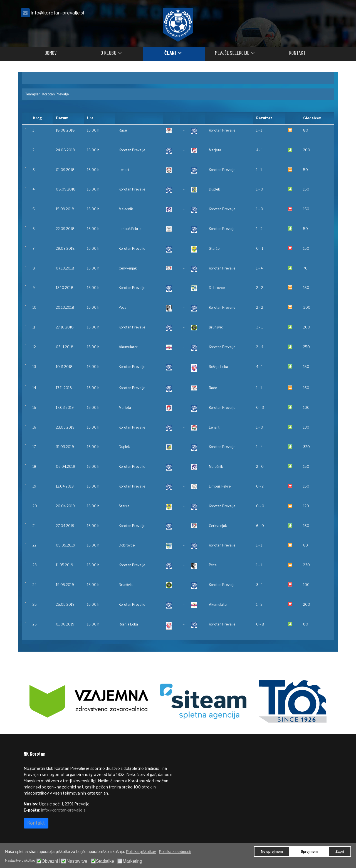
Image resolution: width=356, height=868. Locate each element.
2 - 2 (260, 288)
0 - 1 (260, 248)
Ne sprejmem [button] (272, 852)
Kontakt (297, 53)
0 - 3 (260, 408)
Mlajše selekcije (232, 53)
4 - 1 (259, 150)
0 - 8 (260, 624)
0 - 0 (260, 506)
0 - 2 (260, 486)
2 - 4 (260, 347)
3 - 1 (259, 327)
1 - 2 (259, 229)
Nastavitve (77, 861)
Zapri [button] (340, 852)
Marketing (132, 861)
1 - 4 (259, 268)
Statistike (105, 861)
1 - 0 (260, 189)
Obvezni (50, 861)
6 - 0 (260, 526)
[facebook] (325, 14)
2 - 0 (260, 467)
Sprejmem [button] (309, 852)
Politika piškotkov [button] (141, 852)
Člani (170, 53)
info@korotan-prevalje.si (57, 13)
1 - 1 (259, 130)
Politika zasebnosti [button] (175, 852)
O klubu (108, 53)
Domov (50, 53)
